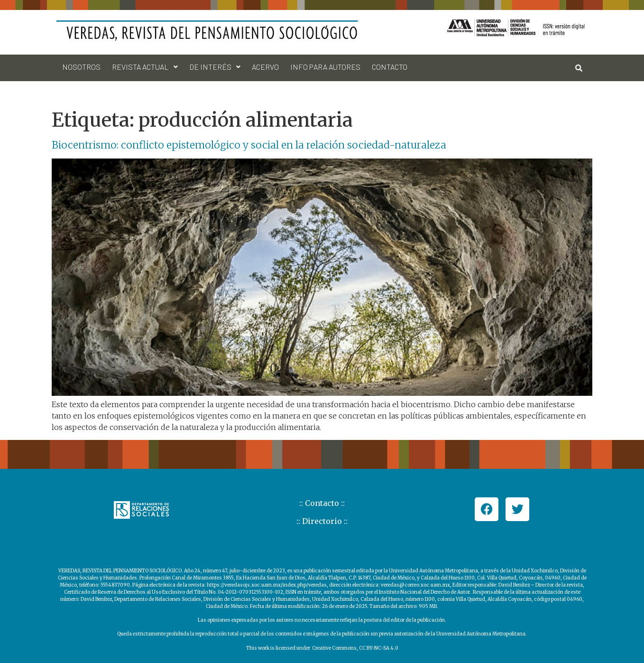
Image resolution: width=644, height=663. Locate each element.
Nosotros (81, 67)
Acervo (265, 67)
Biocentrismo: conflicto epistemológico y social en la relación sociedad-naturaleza (249, 145)
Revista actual (145, 67)
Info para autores (325, 67)
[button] (145, 67)
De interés (215, 67)
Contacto (390, 67)
